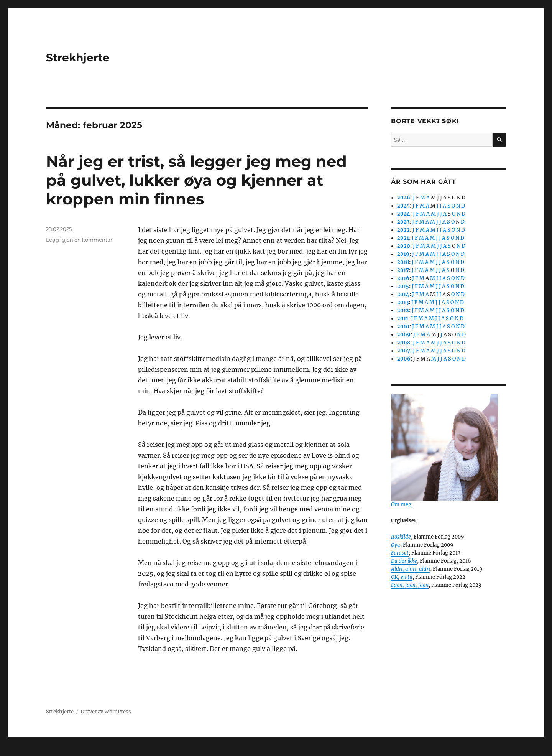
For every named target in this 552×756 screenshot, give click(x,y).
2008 (404, 343)
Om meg (401, 505)
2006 (404, 359)
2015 (403, 286)
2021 (403, 238)
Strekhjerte (78, 58)
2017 (403, 270)
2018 (403, 262)
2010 (403, 327)
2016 (403, 278)
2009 (404, 335)
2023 (403, 222)
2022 (403, 230)
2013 (403, 302)
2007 (404, 351)
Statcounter (18, 751)
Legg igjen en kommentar (79, 240)
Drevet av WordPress (106, 712)
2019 (403, 254)
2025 (403, 206)
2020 (404, 246)
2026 (404, 198)
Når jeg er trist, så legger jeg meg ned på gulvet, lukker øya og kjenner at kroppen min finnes (196, 180)
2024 (404, 214)
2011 (403, 319)
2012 (403, 310)
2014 (403, 294)
